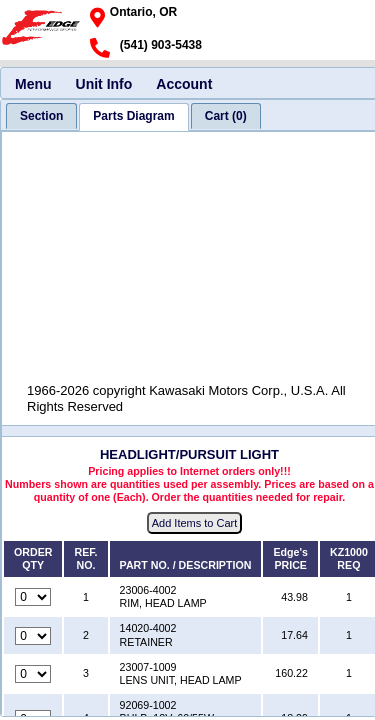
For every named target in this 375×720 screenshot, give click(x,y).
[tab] (41, 116)
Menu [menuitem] (33, 84)
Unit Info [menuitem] (104, 84)
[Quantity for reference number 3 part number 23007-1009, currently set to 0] (33, 674)
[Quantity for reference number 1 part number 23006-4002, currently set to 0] (33, 597)
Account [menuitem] (184, 84)
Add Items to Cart (195, 523)
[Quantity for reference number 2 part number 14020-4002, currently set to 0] (33, 636)
